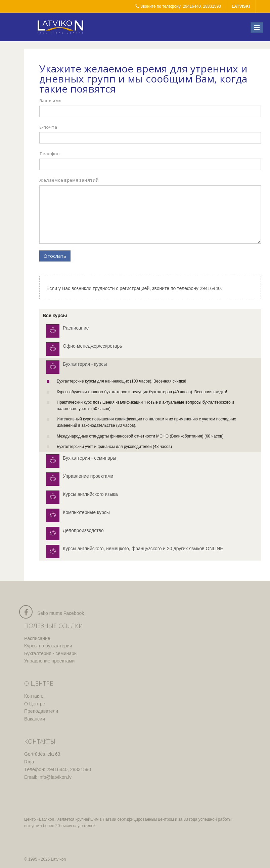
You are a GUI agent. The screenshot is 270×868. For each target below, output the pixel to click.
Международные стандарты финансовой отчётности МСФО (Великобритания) (140, 436)
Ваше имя (50, 101)
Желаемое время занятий (69, 180)
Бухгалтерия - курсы (85, 364)
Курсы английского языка (90, 494)
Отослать (55, 256)
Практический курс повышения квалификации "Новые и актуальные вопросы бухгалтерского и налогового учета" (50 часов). (145, 406)
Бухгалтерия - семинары (89, 458)
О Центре (35, 704)
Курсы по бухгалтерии (48, 646)
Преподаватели (41, 711)
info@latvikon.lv (55, 777)
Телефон (50, 154)
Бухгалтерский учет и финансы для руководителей (114, 447)
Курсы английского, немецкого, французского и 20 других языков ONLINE (143, 548)
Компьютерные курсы (86, 512)
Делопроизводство (83, 530)
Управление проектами (88, 476)
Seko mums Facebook (61, 613)
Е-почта (48, 127)
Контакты (34, 696)
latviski (241, 6)
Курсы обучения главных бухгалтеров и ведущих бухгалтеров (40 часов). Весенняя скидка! (142, 392)
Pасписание (76, 328)
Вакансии (35, 719)
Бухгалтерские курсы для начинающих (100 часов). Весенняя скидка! (122, 381)
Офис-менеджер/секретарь (93, 346)
